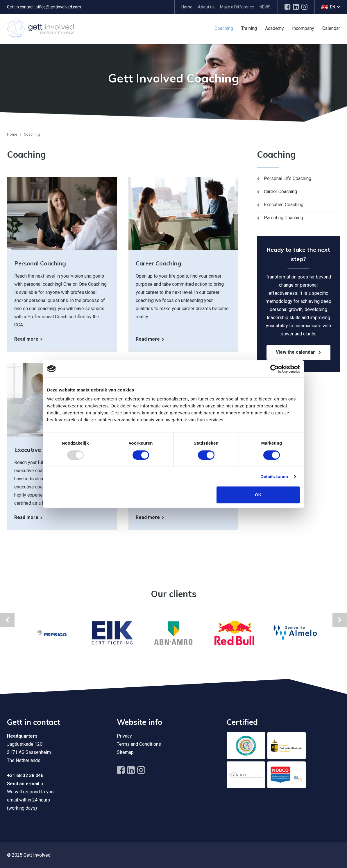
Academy (274, 28)
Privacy (124, 736)
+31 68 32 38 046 (25, 776)
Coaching (224, 28)
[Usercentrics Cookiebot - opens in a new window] (274, 369)
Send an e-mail (23, 784)
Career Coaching (280, 192)
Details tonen (274, 476)
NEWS (265, 7)
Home (187, 7)
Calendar (331, 28)
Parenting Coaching (283, 218)
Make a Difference (237, 7)
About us (206, 7)
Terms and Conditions (139, 744)
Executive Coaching (284, 205)
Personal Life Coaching (288, 178)
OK (258, 495)
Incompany (303, 28)
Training (249, 28)
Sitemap (125, 752)
